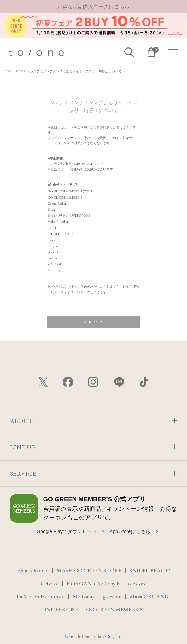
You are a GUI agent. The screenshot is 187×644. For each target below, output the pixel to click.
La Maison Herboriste (40, 596)
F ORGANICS (83, 583)
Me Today (84, 596)
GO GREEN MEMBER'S (114, 609)
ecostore (137, 583)
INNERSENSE (61, 609)
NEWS (20, 71)
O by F (112, 583)
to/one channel (32, 570)
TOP (7, 71)
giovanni (113, 596)
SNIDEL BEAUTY (151, 570)
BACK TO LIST (94, 322)
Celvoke (50, 583)
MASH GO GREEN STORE (89, 570)
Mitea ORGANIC (151, 596)
